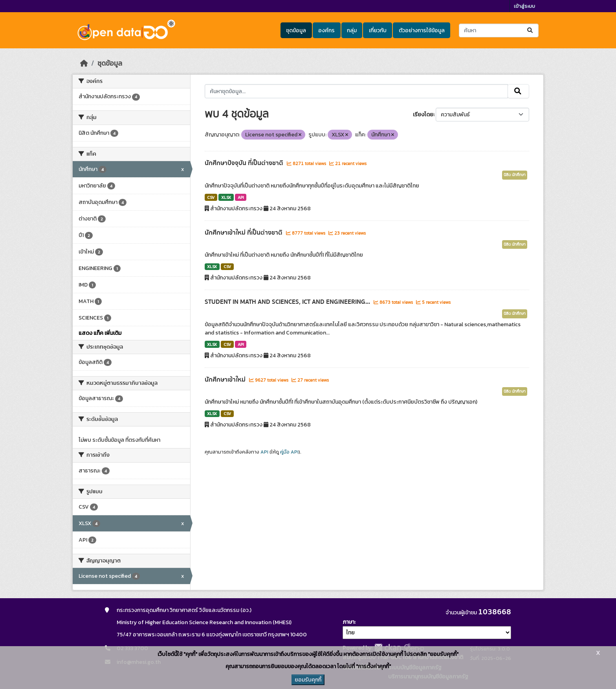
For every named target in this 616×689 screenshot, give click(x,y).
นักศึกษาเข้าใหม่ (226, 380)
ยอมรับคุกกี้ (308, 680)
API (241, 197)
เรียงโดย (423, 115)
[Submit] (531, 30)
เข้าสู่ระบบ (524, 6)
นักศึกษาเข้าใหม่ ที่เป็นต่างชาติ (244, 233)
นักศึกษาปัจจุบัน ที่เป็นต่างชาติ (245, 163)
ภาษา (348, 622)
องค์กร (326, 30)
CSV (211, 197)
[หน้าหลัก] (84, 63)
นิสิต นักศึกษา (515, 175)
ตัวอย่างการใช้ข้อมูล (422, 30)
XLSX (226, 197)
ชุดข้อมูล (296, 30)
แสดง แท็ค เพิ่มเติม (100, 333)
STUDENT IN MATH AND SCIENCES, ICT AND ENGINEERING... (288, 302)
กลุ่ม (352, 30)
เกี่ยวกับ (378, 30)
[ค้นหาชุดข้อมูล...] (499, 30)
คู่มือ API (289, 452)
